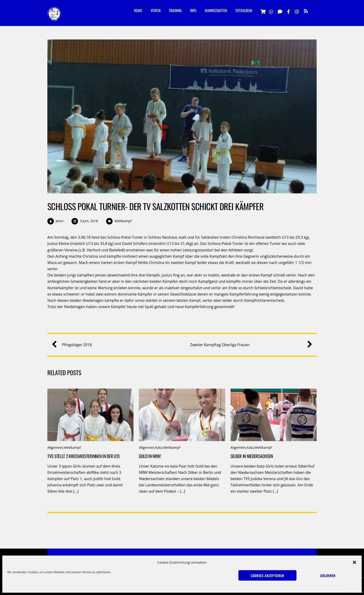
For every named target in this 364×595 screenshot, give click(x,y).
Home (138, 10)
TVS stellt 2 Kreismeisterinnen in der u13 (83, 456)
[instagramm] (297, 11)
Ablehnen (328, 575)
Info (193, 10)
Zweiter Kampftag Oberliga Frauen (249, 345)
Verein (156, 10)
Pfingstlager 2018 (73, 345)
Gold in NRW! (150, 456)
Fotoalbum (244, 10)
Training (175, 10)
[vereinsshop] (263, 11)
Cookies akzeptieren (267, 575)
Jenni (60, 221)
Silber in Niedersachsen (252, 456)
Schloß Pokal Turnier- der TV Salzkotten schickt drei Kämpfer (155, 206)
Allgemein (55, 447)
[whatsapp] (271, 11)
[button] (354, 562)
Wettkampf (123, 221)
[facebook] (289, 11)
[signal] (280, 11)
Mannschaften (216, 10)
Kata (159, 447)
